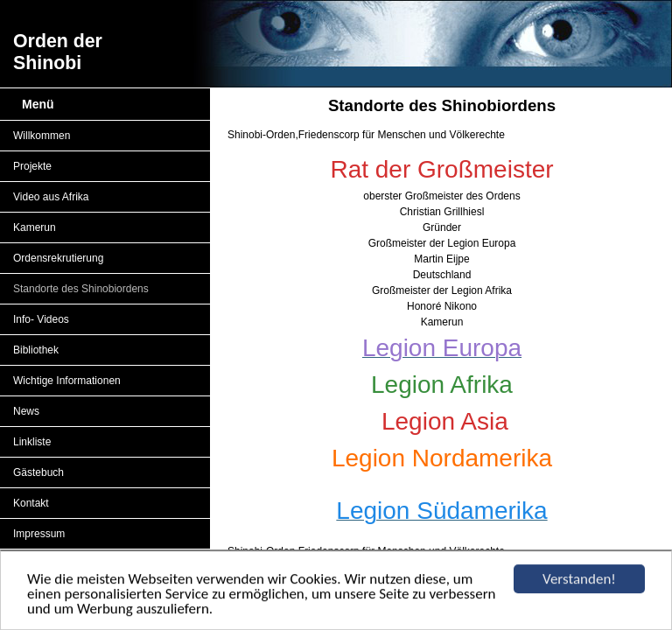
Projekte (32, 166)
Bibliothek (36, 350)
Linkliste (32, 442)
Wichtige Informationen (67, 381)
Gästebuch (38, 472)
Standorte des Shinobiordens (81, 289)
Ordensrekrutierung (58, 258)
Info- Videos (41, 319)
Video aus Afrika (51, 197)
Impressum (39, 534)
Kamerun (35, 227)
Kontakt (31, 503)
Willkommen (42, 136)
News (26, 411)
